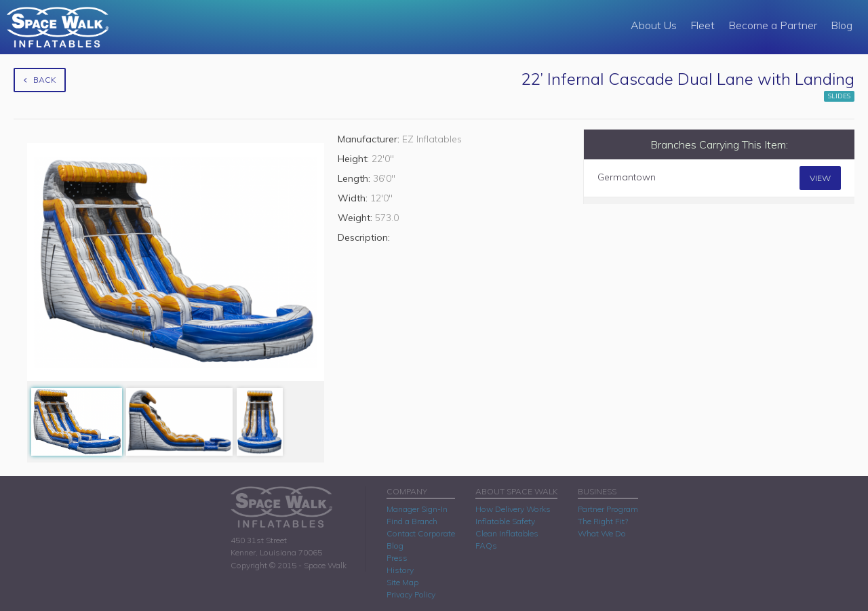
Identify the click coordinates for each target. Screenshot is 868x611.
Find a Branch (412, 521)
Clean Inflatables (507, 533)
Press (397, 558)
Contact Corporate (421, 533)
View (820, 178)
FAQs (486, 546)
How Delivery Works (513, 509)
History (400, 570)
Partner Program (608, 509)
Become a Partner (773, 25)
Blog (842, 25)
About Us (654, 25)
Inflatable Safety (505, 521)
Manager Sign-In (417, 509)
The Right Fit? (603, 521)
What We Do (602, 533)
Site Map (402, 582)
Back (40, 80)
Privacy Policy (411, 594)
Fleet (703, 25)
